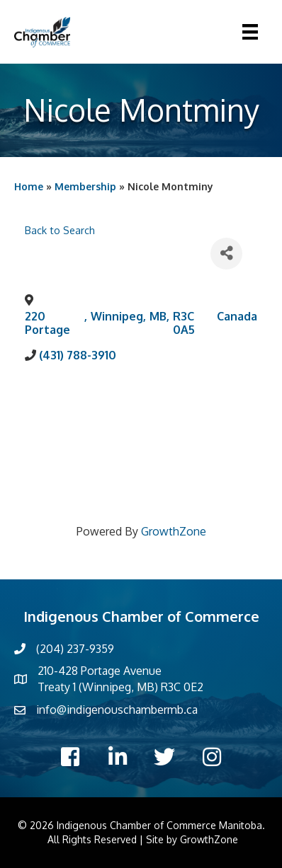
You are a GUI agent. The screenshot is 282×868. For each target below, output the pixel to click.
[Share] (226, 254)
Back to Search (60, 230)
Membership (85, 186)
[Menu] (250, 32)
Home (29, 186)
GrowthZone (174, 531)
